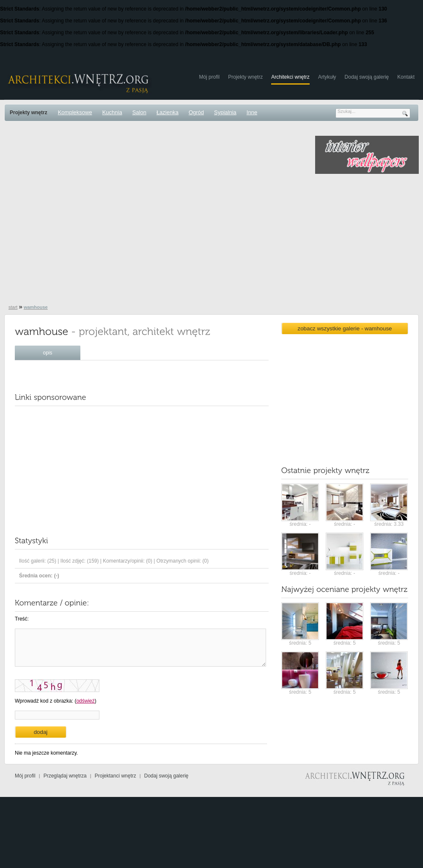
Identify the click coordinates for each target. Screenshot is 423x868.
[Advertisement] (84, 215)
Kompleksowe (75, 112)
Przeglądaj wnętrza (65, 776)
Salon (139, 112)
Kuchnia (112, 112)
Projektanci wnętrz (115, 776)
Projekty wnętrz (245, 77)
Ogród (196, 112)
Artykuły (327, 77)
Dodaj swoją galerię (367, 77)
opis (47, 353)
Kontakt (406, 77)
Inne (252, 112)
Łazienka (168, 112)
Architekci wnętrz (290, 77)
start (13, 307)
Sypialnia (225, 112)
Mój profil (209, 77)
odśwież (85, 701)
